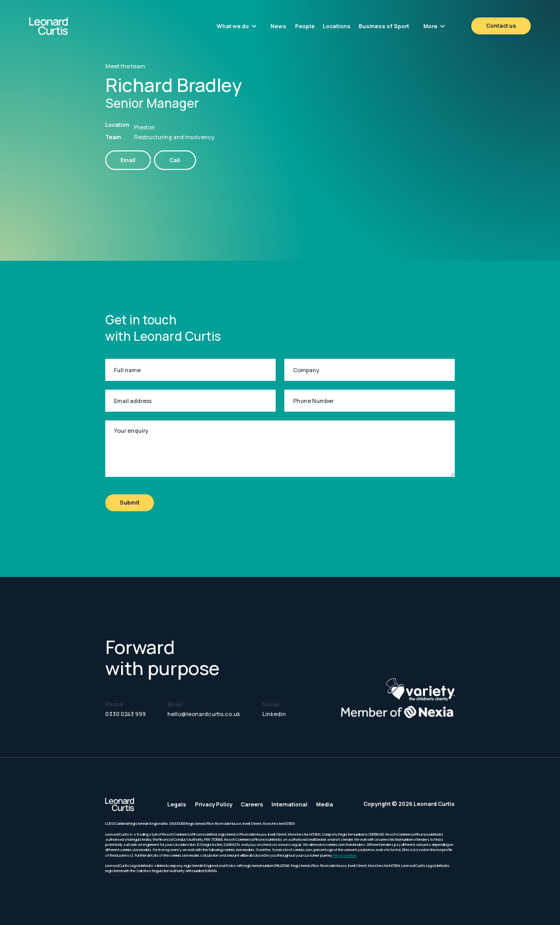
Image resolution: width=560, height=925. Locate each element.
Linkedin (274, 714)
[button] (237, 26)
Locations (337, 26)
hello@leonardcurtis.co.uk (204, 714)
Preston (144, 127)
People (305, 26)
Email (128, 160)
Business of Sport (384, 26)
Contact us (501, 25)
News (278, 26)
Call (175, 160)
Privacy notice (345, 855)
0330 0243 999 (125, 714)
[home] (67, 26)
